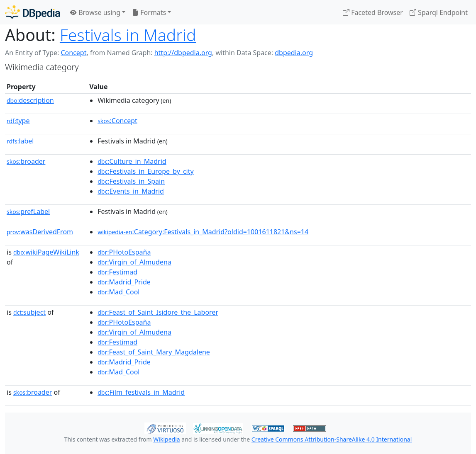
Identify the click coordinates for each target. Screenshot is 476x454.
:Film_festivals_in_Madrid (141, 392)
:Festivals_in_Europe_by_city (146, 171)
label (20, 141)
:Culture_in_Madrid (132, 161)
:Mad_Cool (118, 292)
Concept (73, 53)
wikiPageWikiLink (46, 252)
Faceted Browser (373, 12)
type (18, 121)
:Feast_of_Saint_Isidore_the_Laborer (158, 312)
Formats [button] (149, 12)
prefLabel (28, 211)
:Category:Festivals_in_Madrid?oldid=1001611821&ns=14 (203, 232)
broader (26, 161)
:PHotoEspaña (124, 252)
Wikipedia (166, 439)
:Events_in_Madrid (131, 191)
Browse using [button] (95, 12)
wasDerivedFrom (40, 232)
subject (29, 312)
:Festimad (117, 272)
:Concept (117, 121)
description (30, 100)
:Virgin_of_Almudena (134, 262)
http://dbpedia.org (183, 53)
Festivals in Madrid (128, 35)
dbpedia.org (294, 53)
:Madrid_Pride (124, 282)
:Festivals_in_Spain (131, 181)
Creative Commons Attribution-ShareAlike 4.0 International (332, 439)
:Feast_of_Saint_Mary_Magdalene (154, 352)
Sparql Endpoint (439, 12)
